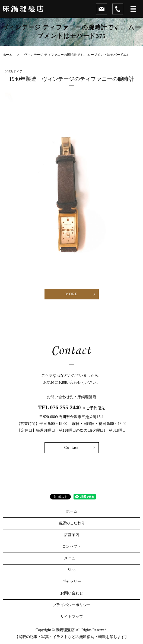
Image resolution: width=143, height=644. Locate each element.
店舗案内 (72, 535)
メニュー (72, 558)
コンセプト (72, 546)
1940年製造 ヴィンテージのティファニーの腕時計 (72, 79)
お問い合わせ (72, 593)
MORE (71, 294)
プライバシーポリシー (72, 605)
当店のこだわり (72, 523)
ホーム (8, 55)
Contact (71, 448)
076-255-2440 (65, 407)
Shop (71, 570)
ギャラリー (72, 582)
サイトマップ (72, 617)
